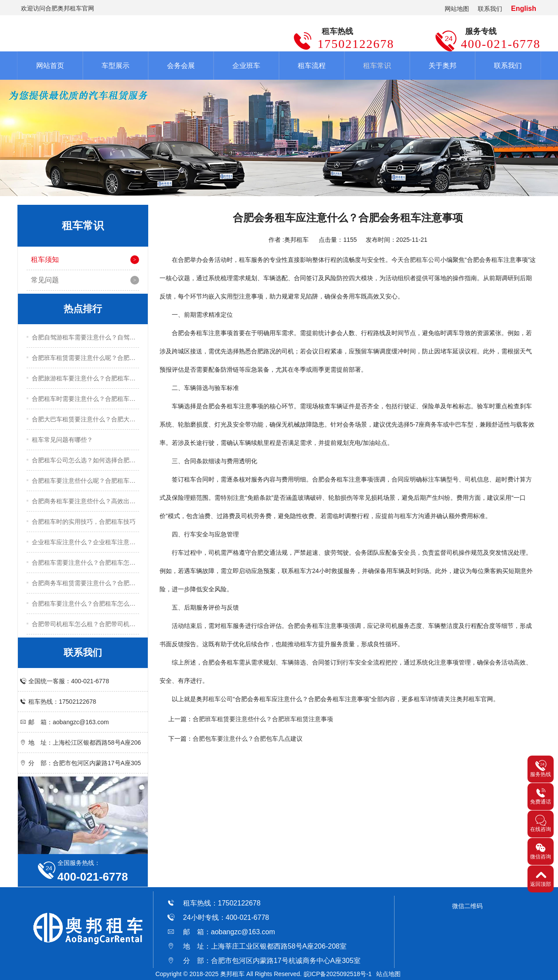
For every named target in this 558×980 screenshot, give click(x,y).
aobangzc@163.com (243, 932)
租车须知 (45, 259)
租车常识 (377, 66)
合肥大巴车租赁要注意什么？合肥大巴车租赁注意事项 (85, 419)
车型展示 (116, 66)
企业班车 (246, 66)
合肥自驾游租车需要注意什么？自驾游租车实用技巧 (85, 337)
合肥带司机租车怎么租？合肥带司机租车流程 (85, 624)
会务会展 (181, 66)
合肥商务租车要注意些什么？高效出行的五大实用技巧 (85, 501)
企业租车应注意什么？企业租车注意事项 (85, 542)
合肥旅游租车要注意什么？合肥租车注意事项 (85, 378)
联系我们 (490, 9)
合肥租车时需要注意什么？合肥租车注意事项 (85, 399)
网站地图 (457, 9)
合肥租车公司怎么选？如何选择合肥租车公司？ (85, 460)
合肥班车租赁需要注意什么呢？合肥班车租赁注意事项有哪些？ (85, 358)
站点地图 (388, 974)
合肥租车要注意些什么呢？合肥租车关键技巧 (85, 481)
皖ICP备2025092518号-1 (338, 974)
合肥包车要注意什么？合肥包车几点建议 (248, 739)
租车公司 (221, 699)
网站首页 (50, 66)
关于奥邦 (442, 66)
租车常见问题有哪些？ (62, 440)
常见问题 (45, 280)
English (524, 8)
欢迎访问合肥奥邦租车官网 (58, 8)
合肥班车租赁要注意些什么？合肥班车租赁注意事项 (263, 719)
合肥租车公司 (422, 260)
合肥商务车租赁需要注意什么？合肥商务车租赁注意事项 (85, 583)
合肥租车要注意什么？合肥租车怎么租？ (85, 604)
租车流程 (312, 66)
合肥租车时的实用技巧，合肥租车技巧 (84, 522)
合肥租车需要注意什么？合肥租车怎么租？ (85, 563)
